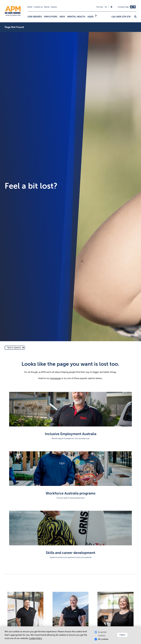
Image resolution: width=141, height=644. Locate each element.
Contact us (38, 7)
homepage (55, 378)
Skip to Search (4, 1)
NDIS (62, 17)
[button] (135, 17)
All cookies (103, 639)
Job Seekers (35, 17)
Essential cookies (102, 634)
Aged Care (94, 17)
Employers (51, 17)
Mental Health (76, 17)
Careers (54, 7)
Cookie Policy (35, 638)
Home (30, 7)
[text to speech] (15, 348)
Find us (47, 7)
